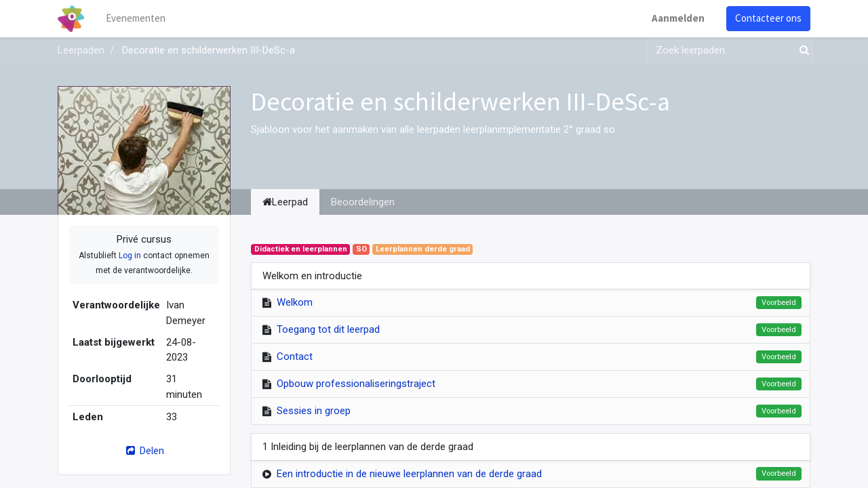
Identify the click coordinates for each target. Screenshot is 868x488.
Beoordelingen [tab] (363, 202)
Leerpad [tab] (285, 202)
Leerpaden (81, 50)
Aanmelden (678, 18)
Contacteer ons (768, 18)
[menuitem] (136, 19)
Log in (130, 256)
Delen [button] (144, 450)
